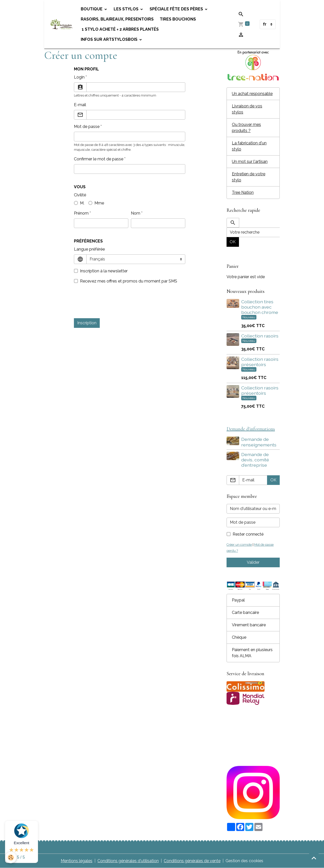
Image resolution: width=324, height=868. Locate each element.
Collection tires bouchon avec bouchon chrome (260, 307)
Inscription (87, 323)
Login (79, 77)
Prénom (81, 213)
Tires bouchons (178, 19)
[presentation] (112, 304)
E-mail (80, 105)
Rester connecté (248, 534)
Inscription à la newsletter (104, 271)
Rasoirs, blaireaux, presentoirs (117, 19)
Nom (136, 213)
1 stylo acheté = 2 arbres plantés (120, 29)
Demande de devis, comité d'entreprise (255, 460)
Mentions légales (77, 861)
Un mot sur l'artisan (250, 162)
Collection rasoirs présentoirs (260, 362)
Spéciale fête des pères (177, 9)
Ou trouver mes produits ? (246, 128)
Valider (253, 562)
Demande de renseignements (259, 442)
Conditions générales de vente (192, 861)
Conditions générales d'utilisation (128, 861)
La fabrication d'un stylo (249, 146)
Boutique (92, 9)
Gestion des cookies (244, 861)
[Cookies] (11, 857)
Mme (99, 203)
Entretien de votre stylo (249, 177)
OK (233, 242)
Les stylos (127, 9)
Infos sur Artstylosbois (110, 39)
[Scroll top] (314, 858)
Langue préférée (89, 249)
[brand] (62, 24)
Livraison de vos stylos (247, 109)
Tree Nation (243, 192)
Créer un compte (239, 545)
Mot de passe (87, 127)
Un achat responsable (252, 94)
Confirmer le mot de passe (99, 159)
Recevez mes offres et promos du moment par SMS (129, 281)
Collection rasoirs (260, 336)
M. (82, 203)
